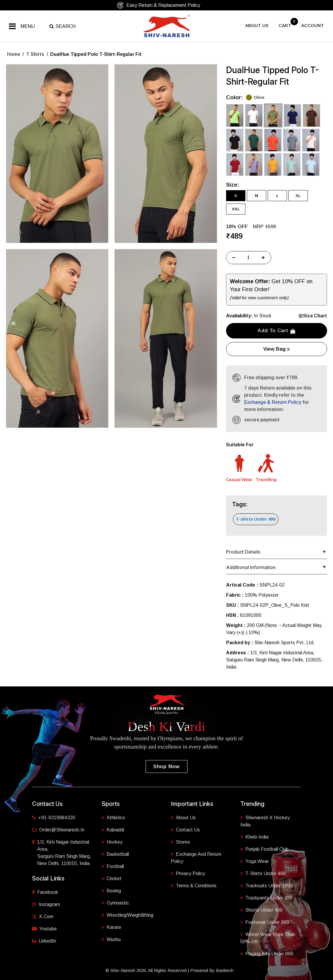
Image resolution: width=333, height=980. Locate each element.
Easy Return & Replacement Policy (164, 5)
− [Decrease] (234, 258)
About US (257, 25)
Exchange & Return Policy (273, 402)
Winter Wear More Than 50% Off (268, 938)
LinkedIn (44, 941)
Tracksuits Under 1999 (267, 886)
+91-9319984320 (54, 818)
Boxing (111, 891)
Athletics (113, 818)
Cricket (112, 879)
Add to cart (276, 331)
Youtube (44, 929)
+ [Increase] (263, 258)
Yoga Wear (255, 861)
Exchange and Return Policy (196, 858)
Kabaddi (113, 830)
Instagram (46, 904)
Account (313, 25)
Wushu (111, 939)
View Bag (277, 349)
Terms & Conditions (194, 886)
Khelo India (254, 837)
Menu (28, 26)
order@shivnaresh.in (58, 830)
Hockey (112, 842)
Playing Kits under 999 (267, 954)
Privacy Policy (188, 873)
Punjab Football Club (264, 849)
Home (14, 54)
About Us (183, 818)
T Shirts (35, 54)
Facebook (45, 892)
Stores (180, 842)
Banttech (225, 970)
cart (286, 25)
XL (298, 196)
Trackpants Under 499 (266, 898)
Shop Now (166, 766)
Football (113, 866)
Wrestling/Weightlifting (127, 915)
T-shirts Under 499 (256, 519)
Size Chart (313, 316)
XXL (236, 209)
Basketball (115, 854)
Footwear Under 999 (265, 922)
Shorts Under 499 (261, 910)
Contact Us (185, 830)
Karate (111, 927)
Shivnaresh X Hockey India (265, 821)
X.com (43, 917)
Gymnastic (115, 903)
